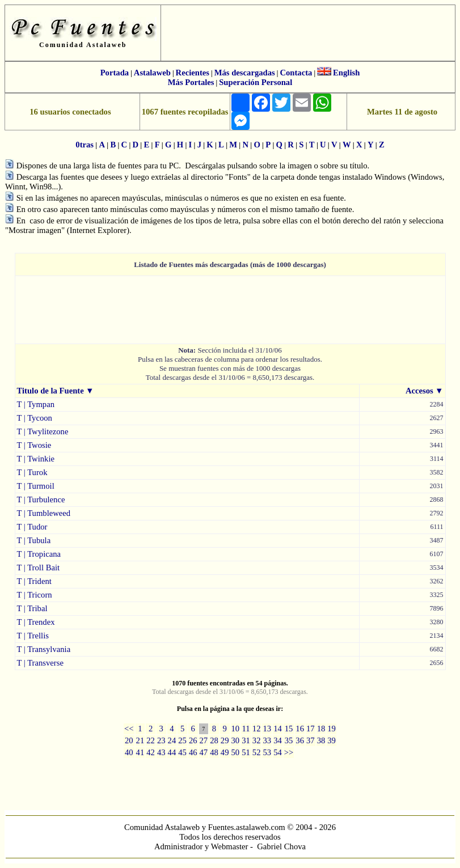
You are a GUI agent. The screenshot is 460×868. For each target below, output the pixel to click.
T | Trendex (36, 622)
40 (129, 752)
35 (289, 740)
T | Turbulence (41, 499)
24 (172, 740)
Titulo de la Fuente (50, 391)
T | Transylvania (44, 649)
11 (246, 729)
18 (321, 729)
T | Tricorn (35, 595)
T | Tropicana (39, 554)
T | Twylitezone (43, 431)
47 (204, 752)
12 (257, 729)
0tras (85, 145)
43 (161, 752)
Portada (115, 73)
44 (172, 752)
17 (311, 729)
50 (236, 752)
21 (140, 740)
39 (332, 740)
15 (289, 729)
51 (246, 752)
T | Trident (34, 581)
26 (193, 740)
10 (236, 729)
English (346, 73)
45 (182, 752)
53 (267, 752)
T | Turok (32, 472)
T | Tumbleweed (44, 513)
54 (278, 752)
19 (332, 729)
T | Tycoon (35, 418)
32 (257, 740)
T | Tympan (36, 404)
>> (289, 752)
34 (278, 740)
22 (151, 740)
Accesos (419, 391)
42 (151, 752)
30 (236, 740)
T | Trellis (33, 636)
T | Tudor (32, 527)
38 (321, 740)
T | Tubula (34, 540)
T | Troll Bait (39, 568)
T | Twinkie (36, 459)
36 (300, 740)
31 (246, 740)
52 (257, 752)
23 (161, 740)
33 (267, 740)
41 (140, 752)
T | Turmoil (36, 486)
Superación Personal (256, 82)
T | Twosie (34, 445)
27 (204, 740)
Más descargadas (245, 73)
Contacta (296, 73)
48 (214, 752)
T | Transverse (40, 663)
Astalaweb (152, 73)
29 (225, 740)
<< (129, 729)
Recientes (193, 73)
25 (182, 740)
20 (129, 740)
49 (225, 752)
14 (278, 729)
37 (311, 740)
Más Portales (191, 82)
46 (193, 752)
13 (267, 729)
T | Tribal (32, 608)
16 (300, 729)
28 (214, 740)
